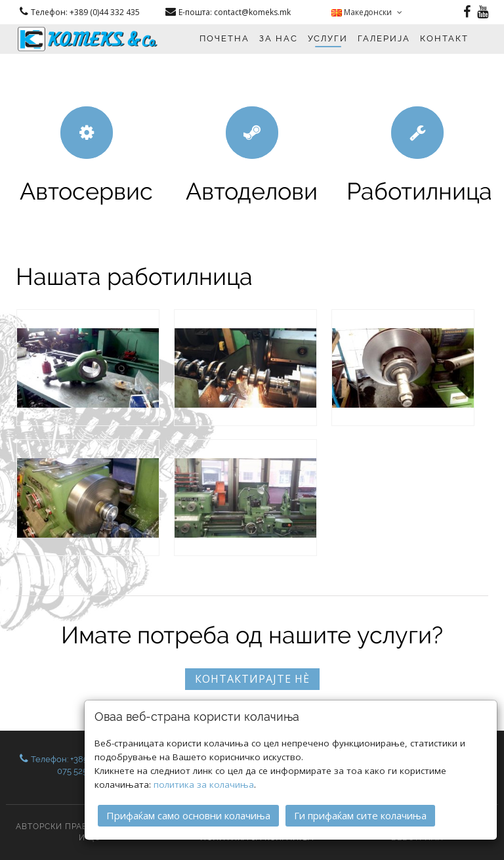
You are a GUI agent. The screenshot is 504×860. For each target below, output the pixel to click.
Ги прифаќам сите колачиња (360, 815)
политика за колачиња (204, 785)
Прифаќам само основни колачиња (188, 815)
